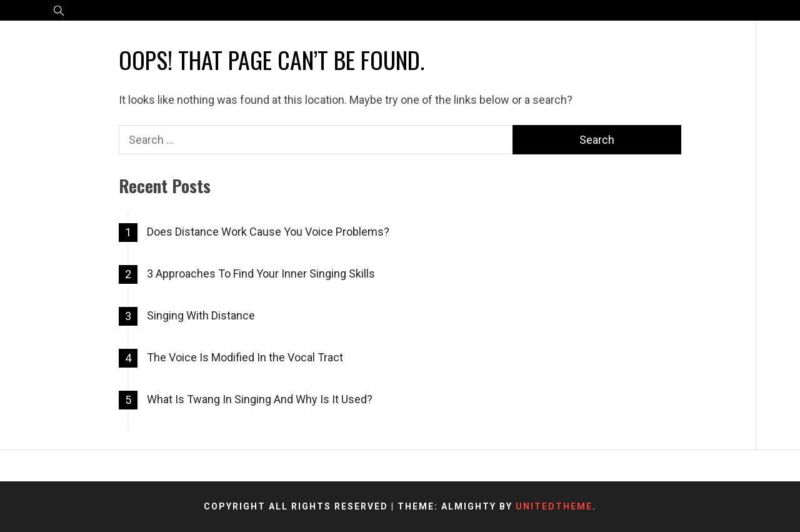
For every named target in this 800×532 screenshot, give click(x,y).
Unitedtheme (554, 506)
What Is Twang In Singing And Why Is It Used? (260, 399)
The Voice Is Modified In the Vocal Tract (245, 357)
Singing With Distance (201, 315)
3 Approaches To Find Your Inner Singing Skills (261, 274)
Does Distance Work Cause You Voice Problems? (268, 232)
